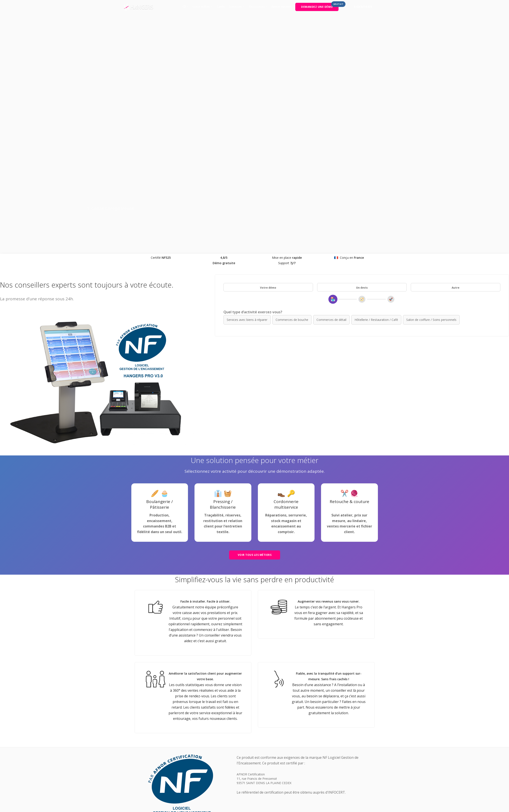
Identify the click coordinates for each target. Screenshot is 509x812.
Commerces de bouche (292, 159)
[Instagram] (366, 767)
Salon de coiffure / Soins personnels (431, 159)
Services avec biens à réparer (247, 159)
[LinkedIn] (355, 767)
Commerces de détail (331, 159)
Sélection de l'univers (146, 767)
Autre (456, 127)
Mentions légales (228, 767)
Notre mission (282, 7)
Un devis (362, 127)
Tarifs (221, 7)
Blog (135, 772)
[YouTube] (376, 767)
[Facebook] (345, 767)
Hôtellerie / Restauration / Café (376, 159)
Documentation (277, 767)
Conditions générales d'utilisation (188, 767)
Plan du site (253, 767)
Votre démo (268, 127)
